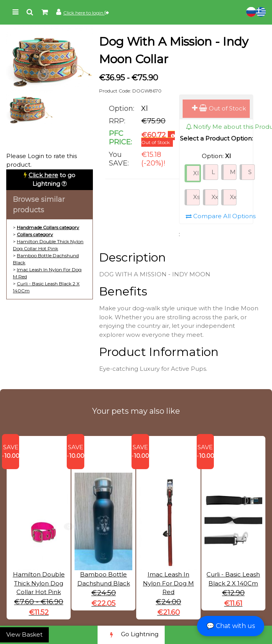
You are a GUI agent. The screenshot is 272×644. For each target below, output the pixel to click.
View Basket (24, 634)
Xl (196, 173)
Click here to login (86, 13)
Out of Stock (219, 108)
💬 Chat (231, 626)
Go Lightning (131, 635)
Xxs (215, 197)
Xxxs (233, 197)
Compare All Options (221, 216)
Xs (196, 197)
